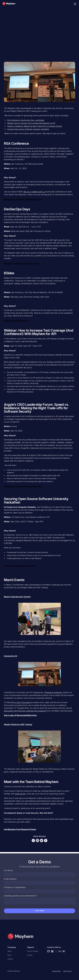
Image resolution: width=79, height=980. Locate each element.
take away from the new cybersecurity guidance (25, 711)
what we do (20, 794)
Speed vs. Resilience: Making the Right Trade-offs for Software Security (35, 126)
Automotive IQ (10, 656)
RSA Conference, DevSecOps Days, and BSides (26, 120)
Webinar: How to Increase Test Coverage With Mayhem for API (31, 123)
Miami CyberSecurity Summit (17, 597)
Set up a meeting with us (34, 192)
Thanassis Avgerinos (53, 692)
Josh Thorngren (23, 702)
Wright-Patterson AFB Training (18, 724)
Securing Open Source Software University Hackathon (28, 129)
